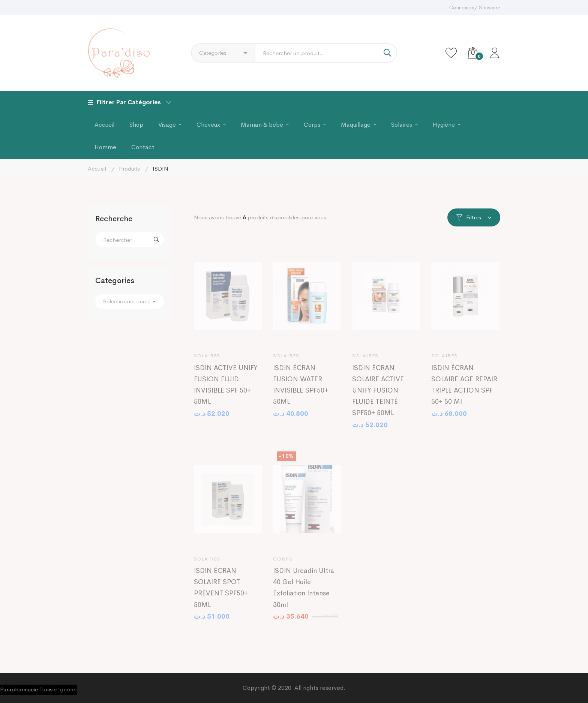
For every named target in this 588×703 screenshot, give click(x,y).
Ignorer (67, 689)
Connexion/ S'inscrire (475, 7)
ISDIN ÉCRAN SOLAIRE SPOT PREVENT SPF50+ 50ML (221, 593)
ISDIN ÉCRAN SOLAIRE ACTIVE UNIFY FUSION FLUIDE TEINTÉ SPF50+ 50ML (378, 396)
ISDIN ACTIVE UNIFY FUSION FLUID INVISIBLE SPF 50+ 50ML (226, 390)
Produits (129, 169)
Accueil (97, 169)
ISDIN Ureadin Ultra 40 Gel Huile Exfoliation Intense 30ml (304, 593)
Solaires (207, 361)
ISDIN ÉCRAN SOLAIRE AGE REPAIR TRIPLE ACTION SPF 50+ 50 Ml (464, 390)
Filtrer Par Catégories (129, 102)
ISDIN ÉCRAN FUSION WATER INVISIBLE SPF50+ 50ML (301, 390)
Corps (283, 564)
